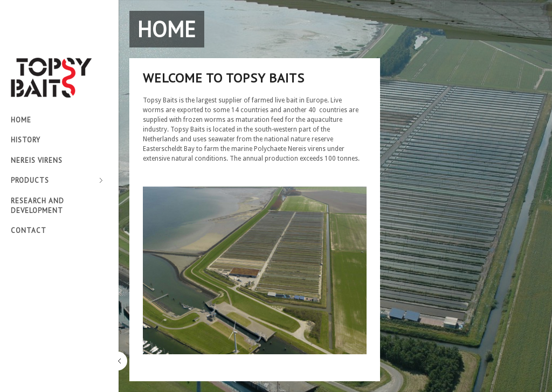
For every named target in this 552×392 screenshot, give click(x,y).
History (26, 140)
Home (21, 120)
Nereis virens (37, 160)
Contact (29, 231)
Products (57, 181)
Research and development (37, 206)
